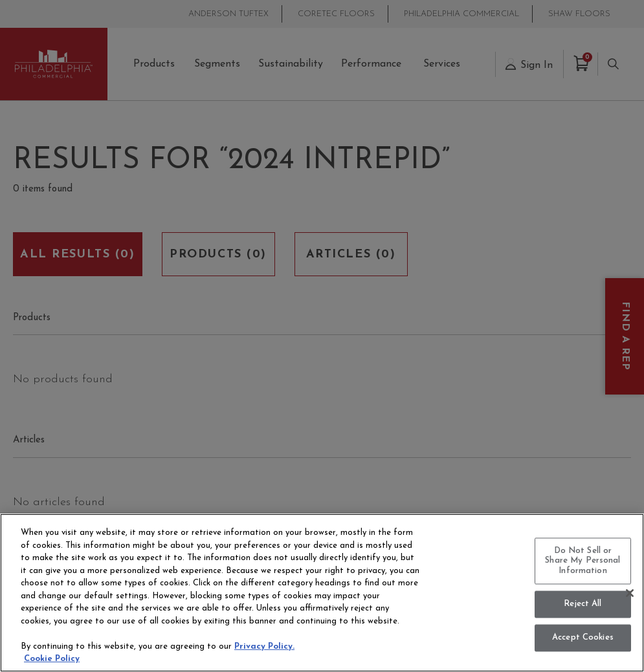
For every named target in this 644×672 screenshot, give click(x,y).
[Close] (630, 593)
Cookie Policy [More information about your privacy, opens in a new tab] (52, 659)
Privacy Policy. (264, 646)
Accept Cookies (583, 638)
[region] (322, 593)
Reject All (583, 604)
